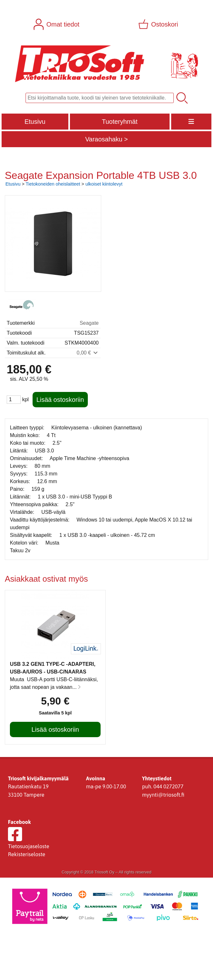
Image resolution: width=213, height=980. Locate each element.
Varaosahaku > (107, 139)
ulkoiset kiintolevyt (104, 184)
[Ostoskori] (159, 24)
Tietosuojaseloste (29, 846)
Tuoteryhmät (120, 122)
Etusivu (35, 122)
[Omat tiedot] (57, 24)
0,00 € (88, 353)
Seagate (89, 323)
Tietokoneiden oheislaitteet (53, 184)
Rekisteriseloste (27, 854)
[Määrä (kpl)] (14, 400)
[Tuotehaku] (100, 98)
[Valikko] (191, 122)
